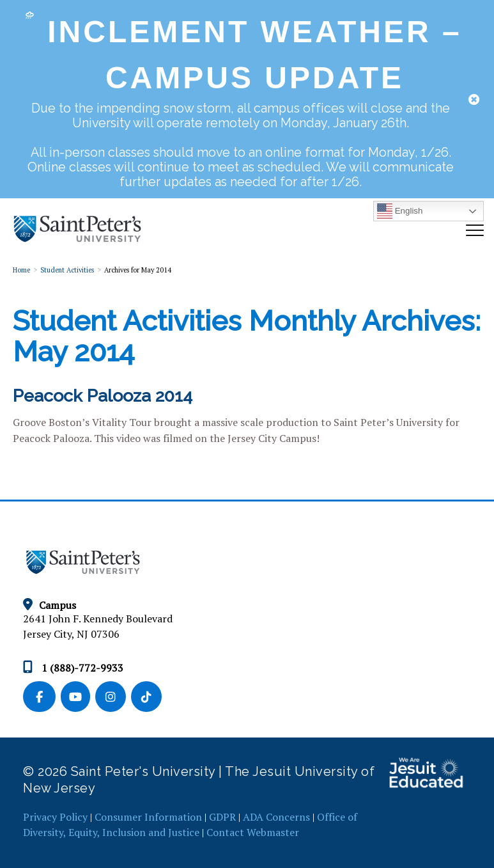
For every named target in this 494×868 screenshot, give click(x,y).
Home (21, 270)
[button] (474, 99)
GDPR (222, 817)
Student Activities (67, 270)
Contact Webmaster (253, 832)
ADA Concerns (276, 817)
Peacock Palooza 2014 (103, 396)
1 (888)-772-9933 (73, 668)
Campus (50, 605)
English (400, 211)
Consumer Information (148, 817)
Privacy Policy (55, 817)
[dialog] (247, 100)
